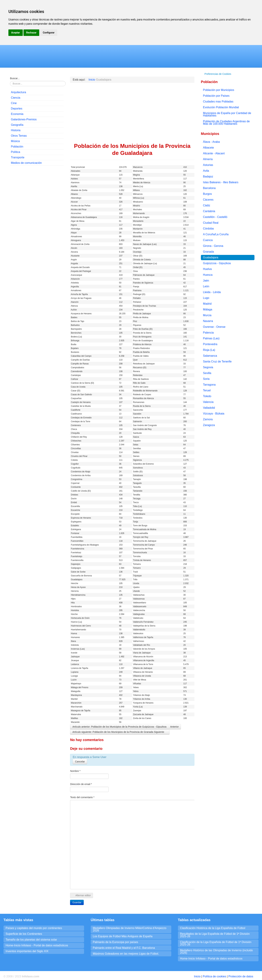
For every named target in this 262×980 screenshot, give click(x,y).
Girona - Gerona (213, 246)
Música (15, 141)
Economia (17, 114)
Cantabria (209, 211)
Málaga (208, 309)
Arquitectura (18, 92)
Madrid (207, 304)
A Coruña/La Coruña (216, 234)
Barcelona (209, 188)
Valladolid (209, 408)
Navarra (208, 321)
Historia (16, 130)
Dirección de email (81, 784)
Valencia (208, 402)
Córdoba (208, 229)
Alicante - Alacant (214, 153)
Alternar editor (82, 895)
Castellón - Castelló (215, 217)
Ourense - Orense (214, 327)
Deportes (17, 109)
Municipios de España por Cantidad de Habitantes (227, 114)
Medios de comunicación (26, 163)
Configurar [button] (49, 33)
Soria (206, 379)
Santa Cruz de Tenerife (217, 361)
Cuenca (208, 240)
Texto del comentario (82, 797)
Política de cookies (214, 976)
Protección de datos (241, 976)
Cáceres (208, 200)
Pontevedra (210, 344)
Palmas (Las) (211, 338)
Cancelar (80, 762)
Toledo (207, 396)
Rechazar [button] (31, 33)
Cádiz (207, 205)
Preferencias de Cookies (218, 74)
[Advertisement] (37, 191)
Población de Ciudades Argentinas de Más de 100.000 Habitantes (226, 123)
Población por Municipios (219, 90)
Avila (206, 171)
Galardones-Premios (24, 119)
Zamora (208, 419)
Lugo (206, 298)
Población (17, 147)
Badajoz (208, 177)
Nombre (75, 771)
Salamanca (210, 356)
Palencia (208, 333)
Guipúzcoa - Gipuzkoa (217, 263)
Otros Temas (19, 136)
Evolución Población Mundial (221, 107)
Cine (14, 103)
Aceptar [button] (16, 33)
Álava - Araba (211, 142)
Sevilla (207, 373)
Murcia (207, 315)
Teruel (207, 390)
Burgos (207, 194)
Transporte (18, 157)
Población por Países (216, 96)
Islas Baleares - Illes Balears (221, 182)
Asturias (208, 165)
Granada (208, 252)
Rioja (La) (209, 350)
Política (15, 152)
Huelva (207, 269)
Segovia (208, 367)
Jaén (206, 281)
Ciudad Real (211, 223)
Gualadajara (211, 257)
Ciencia (15, 98)
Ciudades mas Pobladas (218, 102)
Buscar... (15, 78)
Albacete (208, 148)
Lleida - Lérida (212, 292)
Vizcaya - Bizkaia (214, 414)
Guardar (77, 902)
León (206, 286)
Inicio (197, 976)
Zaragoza (209, 425)
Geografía (17, 125)
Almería (208, 159)
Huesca (208, 275)
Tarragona (209, 385)
